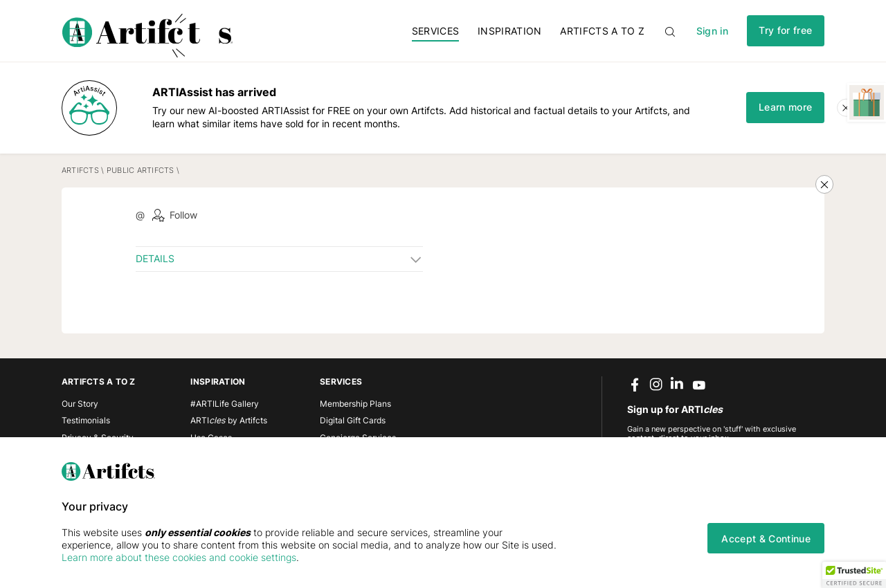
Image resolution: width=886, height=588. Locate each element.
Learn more (785, 107)
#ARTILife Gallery (225, 404)
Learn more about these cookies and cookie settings (179, 557)
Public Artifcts (141, 171)
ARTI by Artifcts (229, 420)
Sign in (712, 31)
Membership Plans (355, 404)
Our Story (80, 404)
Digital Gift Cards (353, 420)
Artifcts (80, 171)
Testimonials (86, 420)
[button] (854, 575)
